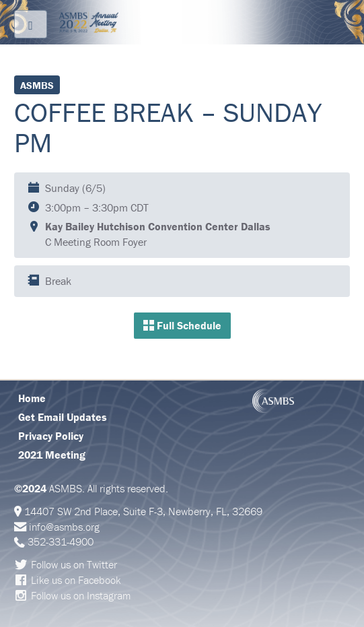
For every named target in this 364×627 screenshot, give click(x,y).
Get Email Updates (63, 417)
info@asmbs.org (64, 527)
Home (32, 398)
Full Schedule (182, 325)
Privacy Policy (51, 436)
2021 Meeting (52, 455)
